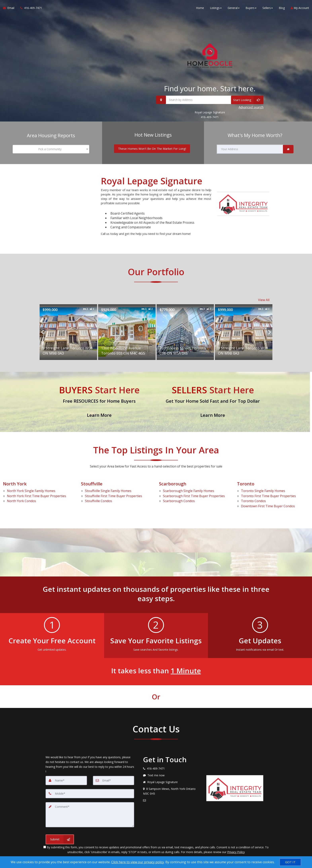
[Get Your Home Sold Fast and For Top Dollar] (213, 402)
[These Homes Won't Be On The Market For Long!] (152, 149)
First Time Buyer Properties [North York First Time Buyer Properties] (37, 496)
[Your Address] (250, 149)
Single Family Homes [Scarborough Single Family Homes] (189, 491)
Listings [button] (216, 8)
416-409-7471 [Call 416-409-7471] (210, 117)
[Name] (66, 781)
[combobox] (51, 149)
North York (15, 484)
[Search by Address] (210, 100)
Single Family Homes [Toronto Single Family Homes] (263, 491)
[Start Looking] (247, 100)
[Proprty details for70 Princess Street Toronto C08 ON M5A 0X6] (185, 332)
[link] (288, 149)
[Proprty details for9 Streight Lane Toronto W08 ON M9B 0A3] (68, 332)
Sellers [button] (268, 8)
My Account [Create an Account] (300, 8)
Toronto (246, 484)
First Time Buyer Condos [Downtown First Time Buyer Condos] (268, 506)
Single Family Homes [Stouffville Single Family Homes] (108, 491)
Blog (282, 8)
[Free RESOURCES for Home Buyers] (99, 402)
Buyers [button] (251, 8)
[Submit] (60, 839)
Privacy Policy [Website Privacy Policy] (236, 852)
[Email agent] (172, 800)
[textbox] (51, 149)
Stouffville (92, 484)
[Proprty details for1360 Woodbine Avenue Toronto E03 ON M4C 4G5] (127, 332)
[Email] (114, 781)
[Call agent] (30, 8)
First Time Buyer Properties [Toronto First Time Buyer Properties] (268, 496)
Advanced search (251, 107)
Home (200, 8)
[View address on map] (172, 791)
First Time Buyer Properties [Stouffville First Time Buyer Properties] (114, 496)
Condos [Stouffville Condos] (98, 501)
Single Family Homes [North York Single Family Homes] (31, 491)
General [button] (234, 8)
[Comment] (90, 815)
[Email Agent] (10, 8)
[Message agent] (172, 775)
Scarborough (173, 484)
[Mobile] (90, 794)
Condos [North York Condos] (21, 501)
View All (264, 300)
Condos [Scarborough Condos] (179, 501)
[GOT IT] (290, 862)
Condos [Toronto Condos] (253, 501)
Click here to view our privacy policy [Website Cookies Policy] (138, 862)
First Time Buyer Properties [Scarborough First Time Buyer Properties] (194, 496)
